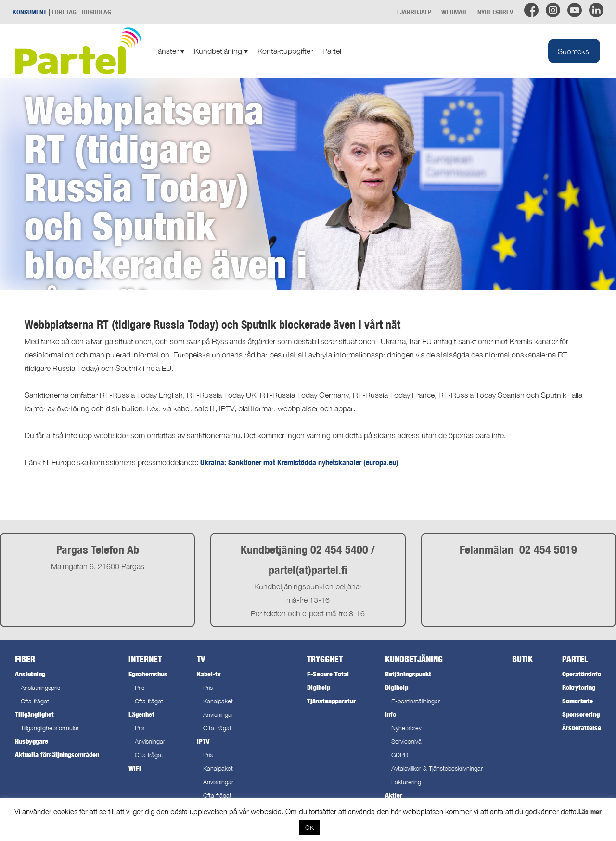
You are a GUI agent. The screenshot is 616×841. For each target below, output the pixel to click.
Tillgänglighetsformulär (50, 728)
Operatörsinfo (582, 674)
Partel (332, 51)
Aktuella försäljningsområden (57, 755)
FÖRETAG (64, 12)
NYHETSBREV (495, 12)
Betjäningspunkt (408, 674)
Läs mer (590, 811)
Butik (522, 659)
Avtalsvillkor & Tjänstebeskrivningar (437, 769)
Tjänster (168, 51)
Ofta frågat (35, 701)
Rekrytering (579, 687)
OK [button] (309, 828)
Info (391, 714)
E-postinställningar (416, 701)
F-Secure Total (328, 674)
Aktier (394, 795)
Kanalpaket (218, 701)
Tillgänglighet (34, 714)
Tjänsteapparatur (331, 701)
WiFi (135, 768)
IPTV (203, 741)
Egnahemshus (148, 674)
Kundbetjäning (221, 51)
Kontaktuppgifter (285, 51)
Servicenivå (406, 742)
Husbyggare (32, 741)
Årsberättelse (582, 728)
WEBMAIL (454, 12)
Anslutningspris (40, 688)
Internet (145, 659)
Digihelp (319, 687)
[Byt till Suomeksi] (574, 51)
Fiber (25, 659)
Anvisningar (150, 742)
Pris (140, 688)
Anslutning (30, 674)
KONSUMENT (30, 12)
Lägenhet (141, 714)
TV (201, 659)
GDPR (400, 755)
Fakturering (406, 782)
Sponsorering (581, 714)
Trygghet (325, 659)
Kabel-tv (209, 674)
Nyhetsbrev (406, 728)
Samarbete (577, 701)
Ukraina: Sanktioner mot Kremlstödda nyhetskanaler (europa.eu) (299, 463)
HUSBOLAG (96, 12)
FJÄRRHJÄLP (414, 12)
